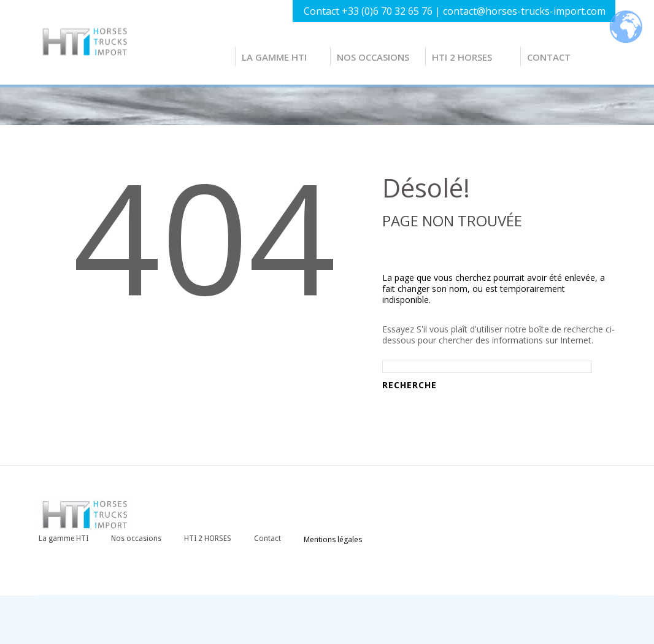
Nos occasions (373, 57)
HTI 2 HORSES (462, 57)
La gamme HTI (274, 57)
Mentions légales (333, 539)
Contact (549, 57)
